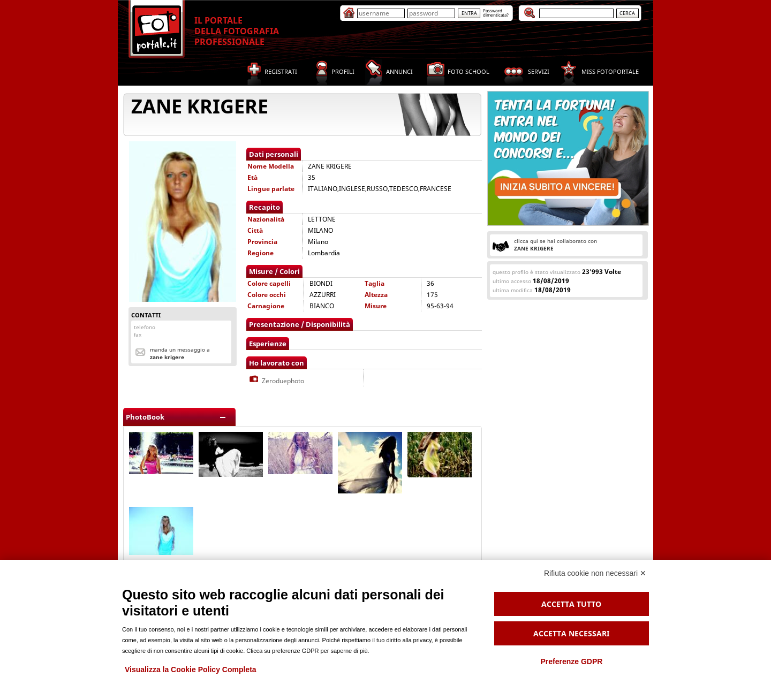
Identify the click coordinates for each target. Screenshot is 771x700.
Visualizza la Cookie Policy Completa (191, 669)
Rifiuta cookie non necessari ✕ (595, 573)
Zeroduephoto (276, 381)
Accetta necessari (571, 633)
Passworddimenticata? (496, 13)
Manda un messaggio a (180, 353)
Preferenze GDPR (571, 661)
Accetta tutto (571, 604)
